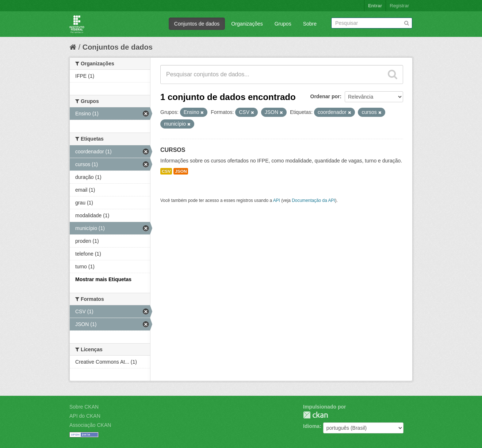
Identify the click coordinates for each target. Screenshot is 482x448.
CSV (166, 171)
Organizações (247, 24)
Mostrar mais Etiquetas (103, 279)
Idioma (311, 426)
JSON (181, 171)
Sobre (310, 24)
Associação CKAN (90, 425)
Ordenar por (325, 96)
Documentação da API (313, 200)
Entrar (375, 6)
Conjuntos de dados (197, 24)
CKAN (315, 415)
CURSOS (173, 150)
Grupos (283, 24)
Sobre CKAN (84, 407)
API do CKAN (85, 416)
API (277, 200)
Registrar (399, 6)
